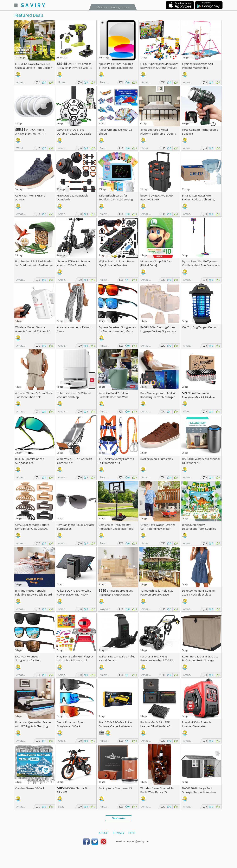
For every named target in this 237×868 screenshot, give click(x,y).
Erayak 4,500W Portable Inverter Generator (197, 724)
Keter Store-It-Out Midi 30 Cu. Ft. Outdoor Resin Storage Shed (200, 660)
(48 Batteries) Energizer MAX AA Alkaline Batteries (198, 397)
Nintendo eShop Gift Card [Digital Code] (156, 263)
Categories (119, 7)
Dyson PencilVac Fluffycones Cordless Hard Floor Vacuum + (201, 265)
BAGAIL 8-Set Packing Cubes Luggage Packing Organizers (158, 329)
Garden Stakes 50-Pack (30, 788)
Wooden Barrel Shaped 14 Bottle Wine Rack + (157, 790)
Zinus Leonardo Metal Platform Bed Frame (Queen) (158, 132)
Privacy (118, 833)
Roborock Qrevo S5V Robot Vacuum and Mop (74, 395)
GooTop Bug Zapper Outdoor (200, 327)
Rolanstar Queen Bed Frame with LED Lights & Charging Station (33, 726)
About (104, 833)
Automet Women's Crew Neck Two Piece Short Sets (34, 395)
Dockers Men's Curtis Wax (157, 459)
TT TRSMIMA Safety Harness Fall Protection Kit (116, 461)
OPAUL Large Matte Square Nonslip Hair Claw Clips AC (32, 527)
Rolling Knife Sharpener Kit (115, 788)
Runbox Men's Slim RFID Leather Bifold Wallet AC (155, 724)
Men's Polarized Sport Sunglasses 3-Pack (71, 724)
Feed (132, 833)
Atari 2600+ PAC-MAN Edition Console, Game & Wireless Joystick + (116, 726)
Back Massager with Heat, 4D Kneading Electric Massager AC (158, 397)
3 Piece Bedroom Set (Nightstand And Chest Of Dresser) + (116, 595)
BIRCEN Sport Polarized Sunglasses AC (30, 461)
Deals (101, 7)
